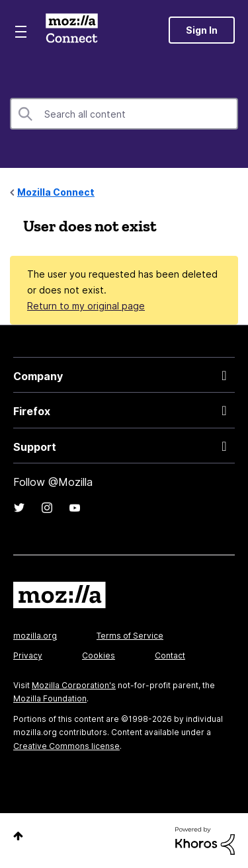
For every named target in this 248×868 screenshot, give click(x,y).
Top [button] (18, 836)
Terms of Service (130, 636)
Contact (170, 655)
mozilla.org (35, 636)
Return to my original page (86, 306)
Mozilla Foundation (50, 698)
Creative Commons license (66, 746)
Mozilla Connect (72, 30)
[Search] (124, 114)
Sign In (202, 30)
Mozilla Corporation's (74, 685)
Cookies (99, 655)
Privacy (28, 655)
